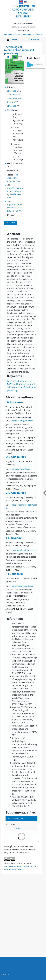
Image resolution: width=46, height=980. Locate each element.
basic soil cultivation (16, 381)
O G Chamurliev (16, 457)
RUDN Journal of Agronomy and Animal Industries (23, 18)
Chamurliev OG (14, 95)
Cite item (10, 223)
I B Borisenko (14, 402)
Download (17, 828)
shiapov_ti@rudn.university (24, 550)
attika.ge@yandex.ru (21, 469)
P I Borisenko (14, 574)
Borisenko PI (12, 106)
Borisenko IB (12, 91)
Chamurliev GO (14, 98)
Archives (34, 40)
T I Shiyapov (13, 538)
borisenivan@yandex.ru (22, 421)
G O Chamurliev (16, 493)
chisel (29, 381)
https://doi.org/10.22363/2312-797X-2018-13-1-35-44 (15, 208)
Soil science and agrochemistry (13, 178)
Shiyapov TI (12, 102)
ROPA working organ (17, 384)
